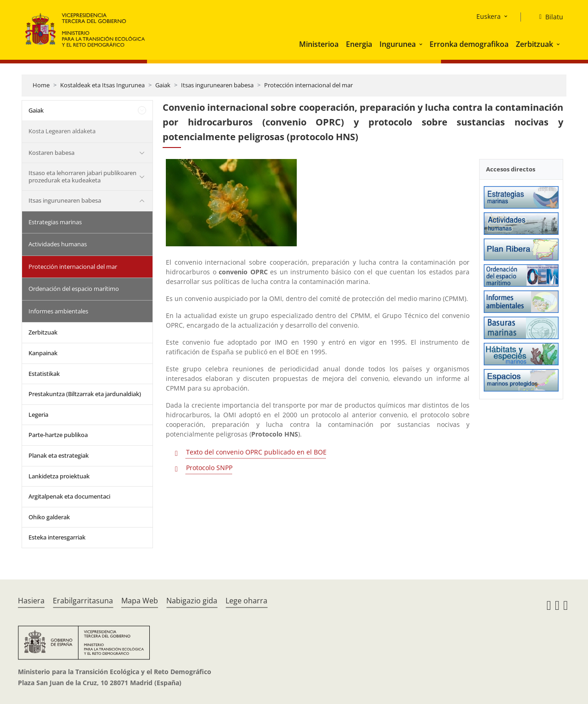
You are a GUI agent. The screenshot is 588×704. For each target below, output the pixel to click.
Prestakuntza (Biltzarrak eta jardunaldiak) (85, 394)
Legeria (38, 414)
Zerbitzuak (534, 44)
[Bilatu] (548, 17)
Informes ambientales (58, 311)
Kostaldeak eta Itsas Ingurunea (102, 85)
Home (41, 85)
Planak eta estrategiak (59, 455)
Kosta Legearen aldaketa (62, 131)
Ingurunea (398, 44)
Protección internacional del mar (308, 85)
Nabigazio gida (192, 601)
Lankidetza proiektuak (59, 476)
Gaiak (163, 85)
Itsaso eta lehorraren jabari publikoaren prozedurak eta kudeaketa (82, 176)
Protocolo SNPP (209, 468)
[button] (422, 44)
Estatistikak (44, 374)
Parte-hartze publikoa (58, 435)
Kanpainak (43, 353)
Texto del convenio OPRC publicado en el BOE (256, 452)
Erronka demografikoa (469, 44)
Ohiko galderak (49, 517)
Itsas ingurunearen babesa (217, 85)
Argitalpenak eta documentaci (69, 496)
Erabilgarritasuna (83, 601)
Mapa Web (140, 601)
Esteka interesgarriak (57, 537)
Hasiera (31, 601)
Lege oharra (246, 601)
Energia (359, 44)
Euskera (489, 16)
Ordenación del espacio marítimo (74, 289)
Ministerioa (319, 44)
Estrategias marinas (55, 222)
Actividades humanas (58, 244)
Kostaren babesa (51, 153)
